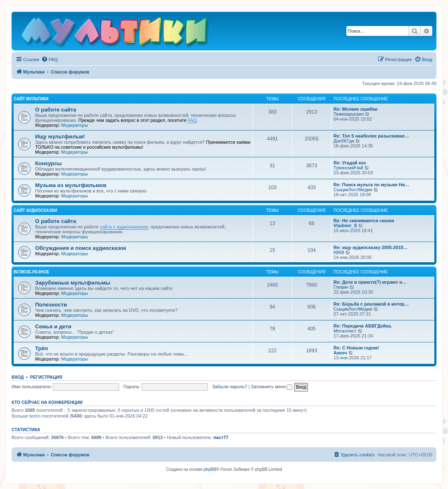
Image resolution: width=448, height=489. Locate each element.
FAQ (192, 120)
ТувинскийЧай (348, 168)
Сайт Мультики (31, 99)
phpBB (210, 469)
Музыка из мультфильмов (71, 185)
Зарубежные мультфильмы (73, 283)
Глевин (341, 287)
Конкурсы (48, 163)
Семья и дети (53, 326)
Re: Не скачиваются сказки (364, 221)
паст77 (221, 437)
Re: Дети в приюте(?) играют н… (370, 282)
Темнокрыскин (349, 114)
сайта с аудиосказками (124, 227)
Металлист (345, 331)
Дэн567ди (344, 141)
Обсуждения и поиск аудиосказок (81, 248)
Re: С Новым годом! (356, 348)
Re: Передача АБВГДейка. (363, 326)
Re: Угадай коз (350, 163)
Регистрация (46, 377)
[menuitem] (50, 59)
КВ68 (339, 252)
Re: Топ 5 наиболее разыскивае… (371, 136)
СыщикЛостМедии (353, 190)
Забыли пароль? (230, 387)
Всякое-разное (31, 272)
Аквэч (340, 353)
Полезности (51, 305)
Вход (18, 377)
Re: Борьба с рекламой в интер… (371, 304)
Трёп (42, 348)
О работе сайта (56, 110)
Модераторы (75, 125)
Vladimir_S (345, 226)
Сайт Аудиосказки (35, 210)
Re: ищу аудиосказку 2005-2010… (371, 247)
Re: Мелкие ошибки (355, 109)
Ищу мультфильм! (60, 136)
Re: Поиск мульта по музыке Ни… (372, 185)
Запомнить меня (272, 387)
